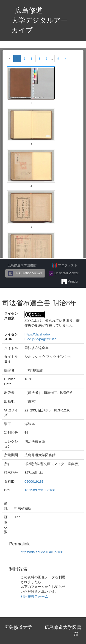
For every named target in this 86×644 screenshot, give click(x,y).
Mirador (70, 282)
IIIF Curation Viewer (25, 274)
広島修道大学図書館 (22, 265)
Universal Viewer (64, 274)
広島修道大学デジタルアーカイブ (40, 20)
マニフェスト (65, 265)
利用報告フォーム (34, 596)
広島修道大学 (18, 627)
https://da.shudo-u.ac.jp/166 (42, 552)
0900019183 (34, 481)
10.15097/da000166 (40, 490)
